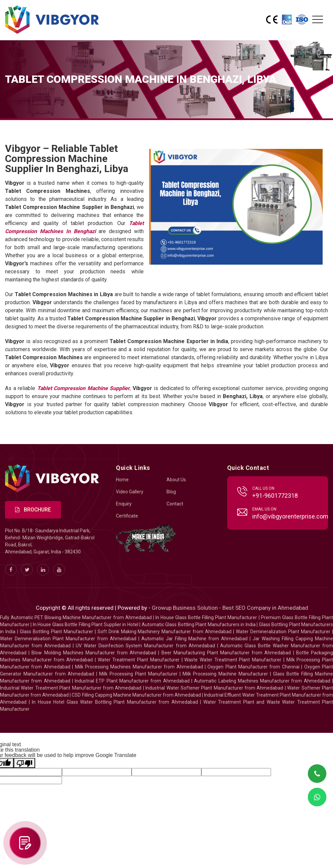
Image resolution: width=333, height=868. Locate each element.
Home (122, 480)
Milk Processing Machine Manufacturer (225, 674)
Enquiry (124, 504)
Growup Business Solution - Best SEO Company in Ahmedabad (230, 608)
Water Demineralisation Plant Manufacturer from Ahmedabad (68, 639)
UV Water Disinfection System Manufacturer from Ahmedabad (145, 646)
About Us (176, 480)
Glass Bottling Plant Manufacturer (56, 632)
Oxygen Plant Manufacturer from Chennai (253, 667)
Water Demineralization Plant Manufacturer (283, 632)
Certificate (127, 516)
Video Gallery (130, 492)
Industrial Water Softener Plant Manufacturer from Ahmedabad (214, 688)
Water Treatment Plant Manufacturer (140, 660)
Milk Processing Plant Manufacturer (138, 674)
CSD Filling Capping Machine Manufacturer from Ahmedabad (136, 695)
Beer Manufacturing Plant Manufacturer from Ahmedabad (226, 653)
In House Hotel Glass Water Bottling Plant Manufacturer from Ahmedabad (115, 702)
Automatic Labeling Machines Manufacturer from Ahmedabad (262, 681)
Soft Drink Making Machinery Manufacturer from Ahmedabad (165, 632)
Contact (175, 504)
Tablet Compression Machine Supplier (83, 388)
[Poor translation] (24, 763)
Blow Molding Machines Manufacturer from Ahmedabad (94, 653)
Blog (171, 492)
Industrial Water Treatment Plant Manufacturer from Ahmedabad (71, 688)
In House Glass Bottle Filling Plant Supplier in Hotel (86, 625)
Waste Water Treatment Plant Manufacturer (233, 660)
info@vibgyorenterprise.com (290, 516)
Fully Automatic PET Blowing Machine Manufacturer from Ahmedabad (76, 618)
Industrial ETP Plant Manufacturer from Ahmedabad (132, 681)
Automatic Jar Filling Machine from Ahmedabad (195, 639)
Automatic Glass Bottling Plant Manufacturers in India (199, 625)
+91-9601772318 (275, 496)
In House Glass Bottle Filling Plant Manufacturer (206, 618)
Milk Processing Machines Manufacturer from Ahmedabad (139, 667)
